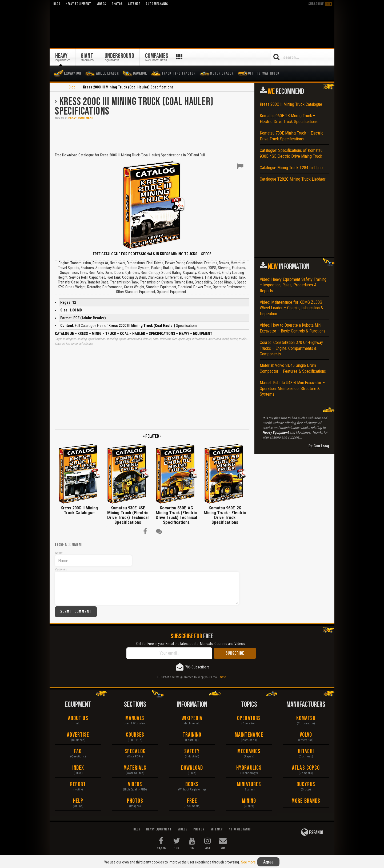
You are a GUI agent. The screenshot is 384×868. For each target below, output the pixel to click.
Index (78, 768)
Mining (249, 801)
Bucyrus (306, 784)
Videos (135, 784)
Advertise (78, 735)
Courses (135, 735)
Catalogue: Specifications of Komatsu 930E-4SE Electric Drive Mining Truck (291, 153)
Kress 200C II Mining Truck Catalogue (291, 104)
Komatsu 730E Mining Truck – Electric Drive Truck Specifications (292, 136)
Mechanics (249, 751)
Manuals (135, 718)
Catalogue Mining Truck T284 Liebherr (291, 168)
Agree (268, 862)
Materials (135, 768)
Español (313, 832)
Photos (135, 801)
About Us (78, 718)
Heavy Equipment (81, 118)
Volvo (306, 735)
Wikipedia (192, 718)
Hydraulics (249, 768)
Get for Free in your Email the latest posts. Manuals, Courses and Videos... (192, 644)
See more (248, 862)
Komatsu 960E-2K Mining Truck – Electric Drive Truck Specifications (289, 119)
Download (192, 768)
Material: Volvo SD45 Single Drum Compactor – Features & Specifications (293, 368)
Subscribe (320, 4)
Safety (192, 751)
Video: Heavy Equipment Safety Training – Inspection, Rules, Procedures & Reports (293, 285)
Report (78, 784)
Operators (249, 718)
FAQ (78, 751)
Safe (223, 677)
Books (192, 784)
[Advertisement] (152, 136)
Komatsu (306, 718)
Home (58, 88)
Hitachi (306, 751)
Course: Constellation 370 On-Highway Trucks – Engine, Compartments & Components (291, 348)
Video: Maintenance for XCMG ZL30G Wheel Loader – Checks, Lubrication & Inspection (291, 308)
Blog (72, 87)
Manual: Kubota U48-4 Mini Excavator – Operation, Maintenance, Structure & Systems (292, 388)
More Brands (306, 801)
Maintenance (249, 735)
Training (192, 735)
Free (192, 801)
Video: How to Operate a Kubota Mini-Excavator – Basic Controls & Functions (293, 328)
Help (78, 801)
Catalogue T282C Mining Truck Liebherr (293, 179)
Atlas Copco (306, 768)
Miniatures (249, 784)
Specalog (135, 751)
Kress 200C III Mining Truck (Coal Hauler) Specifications (134, 107)
